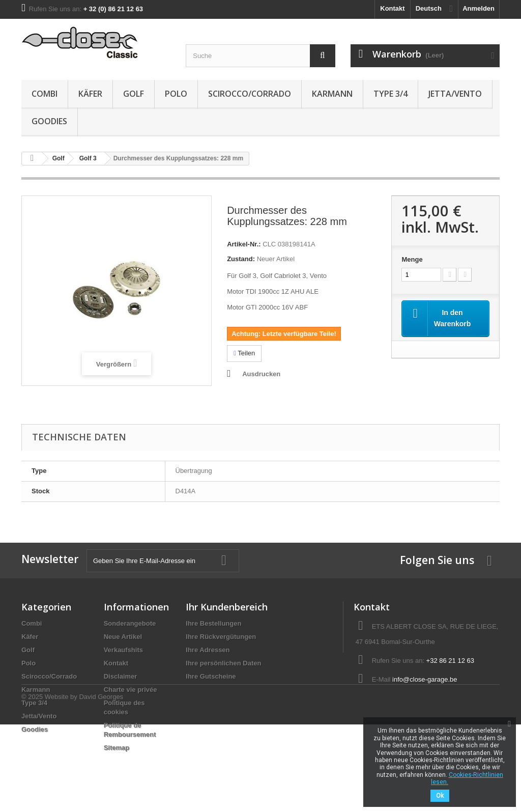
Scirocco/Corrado (250, 94)
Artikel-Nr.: (244, 244)
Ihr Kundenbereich (227, 607)
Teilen (244, 353)
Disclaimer (121, 676)
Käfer (90, 94)
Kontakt (392, 8)
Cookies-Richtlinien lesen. (467, 778)
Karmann (332, 94)
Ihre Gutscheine (211, 676)
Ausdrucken (261, 374)
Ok (440, 796)
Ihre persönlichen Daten (223, 663)
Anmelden (479, 8)
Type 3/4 (390, 94)
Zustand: (241, 259)
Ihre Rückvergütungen (221, 637)
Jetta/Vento (455, 94)
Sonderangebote (130, 623)
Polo (176, 94)
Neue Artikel (123, 637)
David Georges (101, 784)
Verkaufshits (123, 650)
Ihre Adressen (208, 650)
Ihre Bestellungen (213, 623)
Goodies (49, 121)
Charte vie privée (131, 690)
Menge (412, 259)
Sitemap (117, 748)
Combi (45, 94)
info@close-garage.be (425, 679)
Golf (134, 94)
